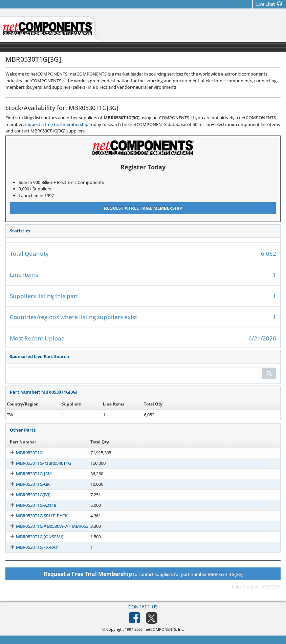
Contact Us (143, 607)
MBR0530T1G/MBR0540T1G (37, 463)
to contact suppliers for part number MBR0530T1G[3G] (143, 574)
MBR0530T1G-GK (27, 484)
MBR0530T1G (23, 453)
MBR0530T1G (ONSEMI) (34, 537)
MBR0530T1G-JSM (28, 474)
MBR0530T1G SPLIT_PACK (36, 516)
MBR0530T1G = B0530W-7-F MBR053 (46, 526)
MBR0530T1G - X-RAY (31, 547)
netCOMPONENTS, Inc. (164, 629)
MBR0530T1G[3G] (27, 415)
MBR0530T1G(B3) (27, 495)
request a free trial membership (57, 124)
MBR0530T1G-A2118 (30, 505)
